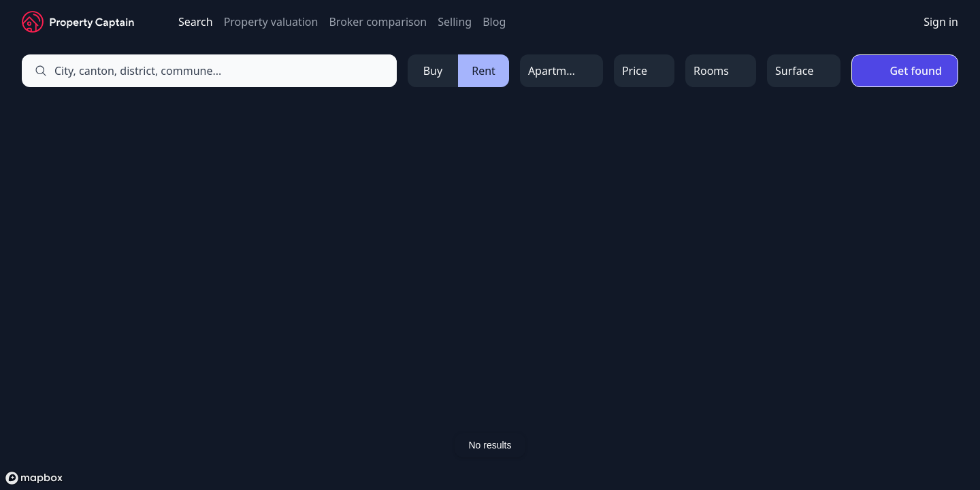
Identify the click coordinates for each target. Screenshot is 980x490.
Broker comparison (378, 22)
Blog (494, 22)
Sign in (941, 22)
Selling (455, 22)
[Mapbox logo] (34, 478)
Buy (433, 71)
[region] (490, 295)
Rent (484, 71)
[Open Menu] (561, 71)
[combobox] (226, 71)
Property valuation (271, 22)
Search (196, 22)
